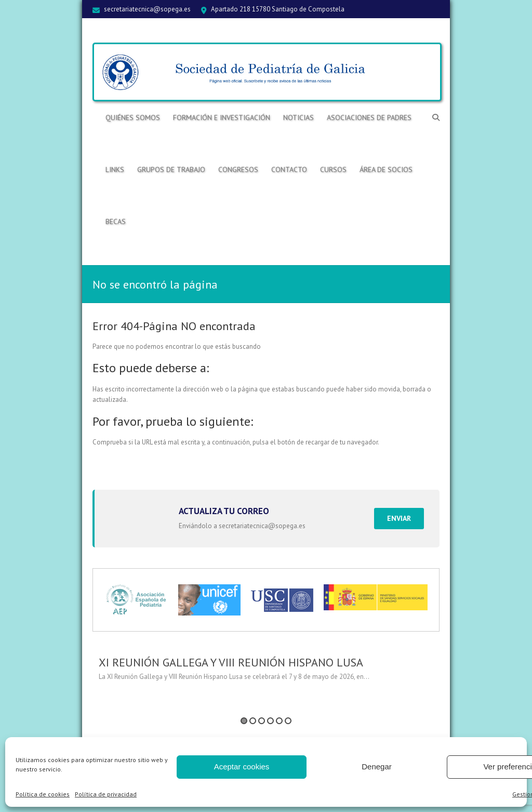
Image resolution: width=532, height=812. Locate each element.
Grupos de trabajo (171, 169)
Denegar (377, 767)
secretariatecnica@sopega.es (147, 9)
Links (115, 169)
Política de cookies (43, 794)
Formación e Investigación (222, 117)
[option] (266, 673)
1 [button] (244, 721)
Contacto (289, 169)
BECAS (116, 221)
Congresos (238, 169)
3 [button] (262, 721)
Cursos (333, 169)
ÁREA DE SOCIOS (386, 169)
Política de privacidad (106, 794)
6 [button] (288, 721)
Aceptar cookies (242, 767)
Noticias (298, 117)
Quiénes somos (133, 117)
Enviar (399, 518)
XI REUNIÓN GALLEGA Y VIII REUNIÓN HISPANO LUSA (231, 662)
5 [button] (279, 721)
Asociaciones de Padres (369, 117)
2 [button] (253, 721)
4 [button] (270, 721)
